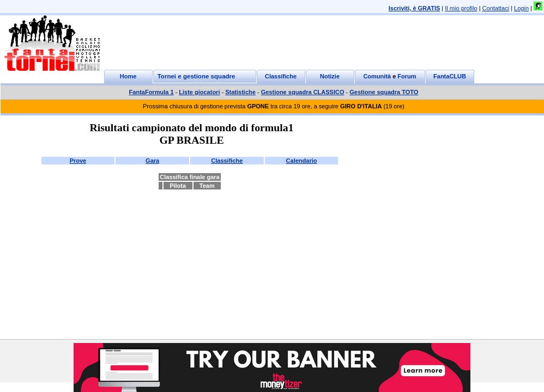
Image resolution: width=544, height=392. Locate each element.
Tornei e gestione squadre (197, 76)
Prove (78, 161)
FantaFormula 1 (152, 92)
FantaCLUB (450, 76)
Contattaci (496, 8)
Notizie (330, 76)
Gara (152, 161)
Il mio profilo (461, 8)
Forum (407, 76)
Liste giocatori (199, 92)
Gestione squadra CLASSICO (303, 92)
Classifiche (281, 76)
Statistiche (240, 92)
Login (521, 8)
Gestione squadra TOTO (384, 92)
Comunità (377, 76)
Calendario (302, 161)
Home (128, 76)
